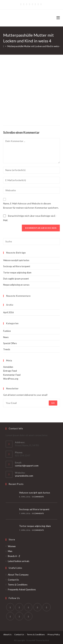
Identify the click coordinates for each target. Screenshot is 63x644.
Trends (7, 349)
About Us (7, 634)
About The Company (18, 575)
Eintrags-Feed (10, 371)
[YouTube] (35, 4)
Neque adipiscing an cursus (16, 285)
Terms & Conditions (18, 585)
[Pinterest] (27, 4)
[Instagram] (33, 4)
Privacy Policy (54, 634)
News (6, 337)
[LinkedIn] (37, 607)
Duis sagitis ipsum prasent (16, 279)
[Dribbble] (29, 4)
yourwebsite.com (24, 476)
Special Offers (10, 343)
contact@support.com (27, 466)
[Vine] (38, 4)
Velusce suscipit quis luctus (16, 260)
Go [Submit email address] (53, 403)
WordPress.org (11, 379)
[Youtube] (19, 616)
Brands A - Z (14, 556)
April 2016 (8, 312)
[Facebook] (24, 4)
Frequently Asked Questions (22, 589)
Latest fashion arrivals (19, 561)
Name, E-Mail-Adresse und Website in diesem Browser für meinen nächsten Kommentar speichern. (31, 206)
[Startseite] (4, 46)
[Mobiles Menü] (58, 18)
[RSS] (41, 4)
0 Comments (38, 497)
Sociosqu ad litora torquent (17, 266)
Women (12, 546)
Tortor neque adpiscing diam (17, 273)
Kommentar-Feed (12, 375)
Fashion (7, 331)
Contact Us (13, 580)
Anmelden (8, 367)
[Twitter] (21, 4)
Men (10, 551)
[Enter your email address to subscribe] (32, 403)
